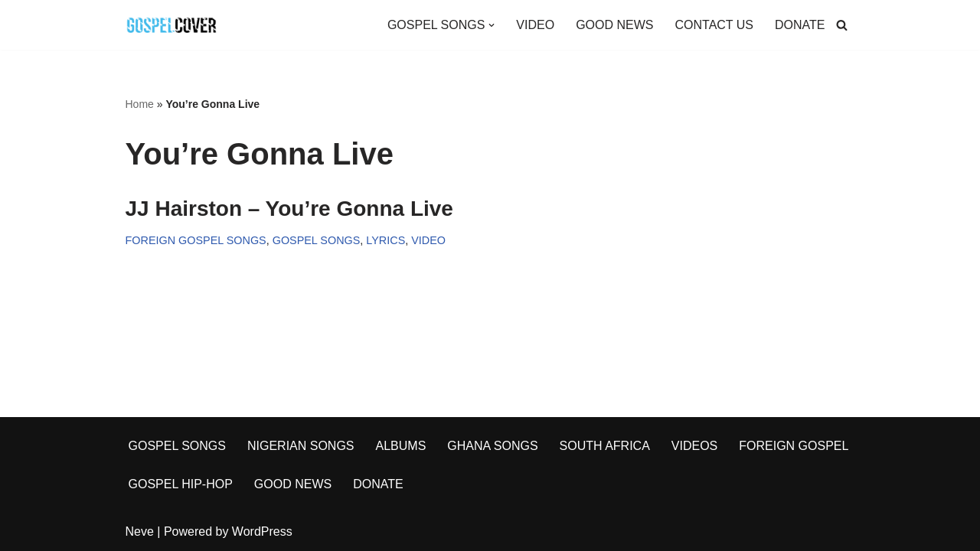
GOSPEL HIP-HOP (181, 484)
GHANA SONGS (492, 446)
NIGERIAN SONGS (301, 446)
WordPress (262, 531)
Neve (140, 531)
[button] (492, 25)
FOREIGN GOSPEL (794, 446)
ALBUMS (401, 446)
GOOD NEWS (614, 25)
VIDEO (535, 25)
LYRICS (385, 240)
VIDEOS (694, 446)
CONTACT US (714, 25)
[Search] (842, 25)
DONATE (800, 25)
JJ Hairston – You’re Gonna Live (289, 209)
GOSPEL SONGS (317, 240)
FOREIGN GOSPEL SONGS (196, 240)
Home (140, 104)
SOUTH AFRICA (605, 446)
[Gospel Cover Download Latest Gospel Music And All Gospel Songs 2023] (171, 25)
